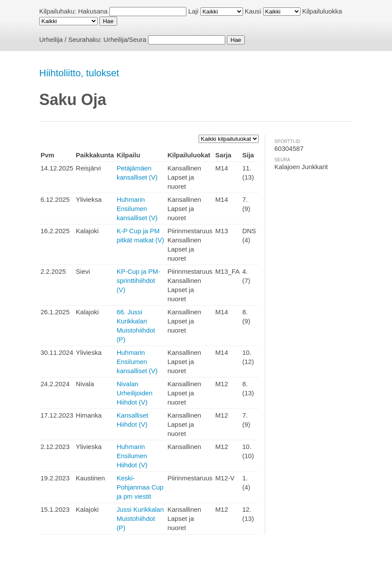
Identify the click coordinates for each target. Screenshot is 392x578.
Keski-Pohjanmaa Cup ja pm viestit (140, 487)
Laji (193, 11)
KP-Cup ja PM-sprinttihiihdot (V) (139, 280)
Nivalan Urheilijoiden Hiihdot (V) (135, 393)
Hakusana (93, 11)
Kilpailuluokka (322, 11)
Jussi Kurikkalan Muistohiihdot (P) (140, 518)
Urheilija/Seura (125, 39)
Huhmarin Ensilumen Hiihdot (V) (132, 456)
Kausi (253, 11)
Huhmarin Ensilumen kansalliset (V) (137, 209)
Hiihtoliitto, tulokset (79, 73)
